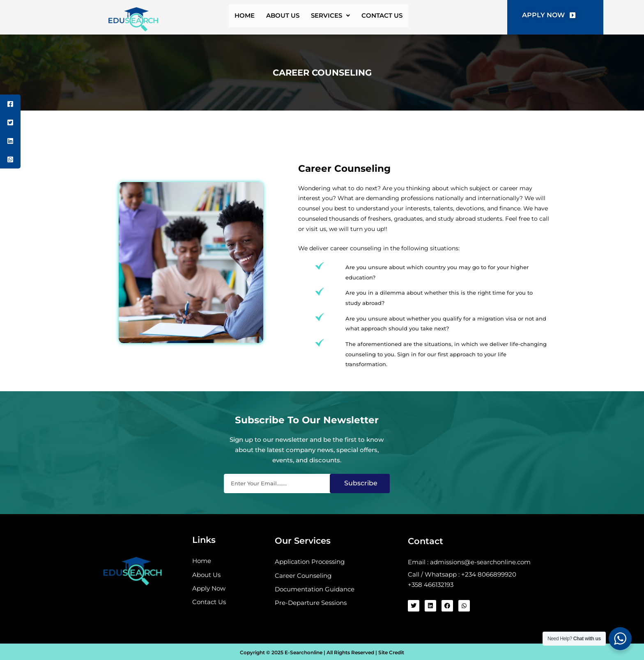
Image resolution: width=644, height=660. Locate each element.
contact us (394, 18)
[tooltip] (10, 104)
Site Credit (391, 653)
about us (280, 18)
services (335, 18)
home (233, 18)
